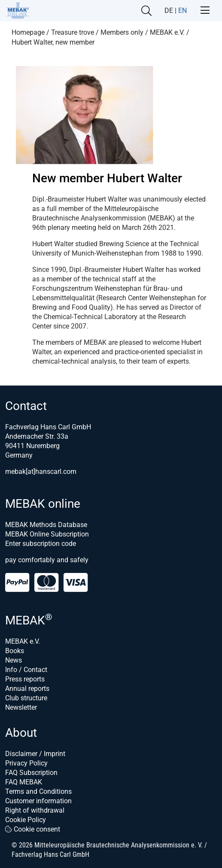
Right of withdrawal (35, 810)
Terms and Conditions (38, 791)
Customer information (38, 801)
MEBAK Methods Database (46, 525)
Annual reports (27, 689)
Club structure (26, 698)
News (14, 660)
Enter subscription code (41, 544)
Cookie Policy (26, 820)
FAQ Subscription (31, 773)
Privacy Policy (26, 763)
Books (15, 651)
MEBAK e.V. (23, 641)
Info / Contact (26, 670)
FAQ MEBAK (24, 782)
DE (169, 11)
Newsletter (21, 707)
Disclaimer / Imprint (35, 754)
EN (182, 11)
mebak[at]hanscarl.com (41, 472)
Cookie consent (33, 829)
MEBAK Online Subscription (47, 534)
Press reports (25, 679)
